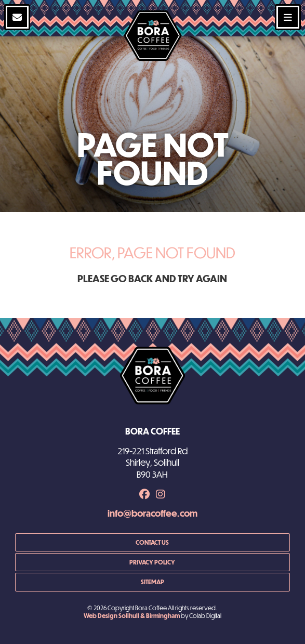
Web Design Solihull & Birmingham (132, 615)
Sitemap (152, 582)
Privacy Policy (152, 562)
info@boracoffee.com (152, 513)
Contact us (152, 542)
